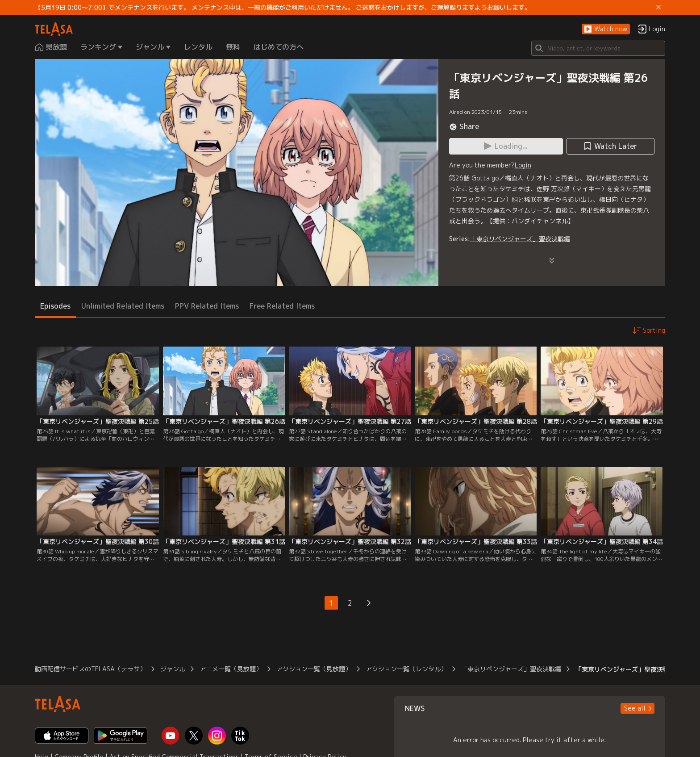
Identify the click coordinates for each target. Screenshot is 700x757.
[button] (606, 29)
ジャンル (173, 669)
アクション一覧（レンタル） (406, 669)
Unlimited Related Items (123, 306)
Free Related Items (282, 306)
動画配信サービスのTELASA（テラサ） (90, 669)
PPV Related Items (207, 306)
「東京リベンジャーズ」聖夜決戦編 (520, 239)
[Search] (598, 48)
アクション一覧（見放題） (314, 669)
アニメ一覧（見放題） (231, 669)
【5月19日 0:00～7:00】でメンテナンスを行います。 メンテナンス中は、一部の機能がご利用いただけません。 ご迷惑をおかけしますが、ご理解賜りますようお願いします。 (283, 8)
